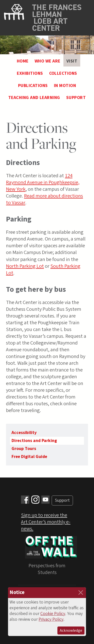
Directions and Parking (34, 441)
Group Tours (24, 449)
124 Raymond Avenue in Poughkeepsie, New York (43, 182)
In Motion (65, 86)
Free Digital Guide (29, 457)
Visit (72, 61)
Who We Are (48, 61)
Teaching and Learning (34, 98)
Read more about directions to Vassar (44, 199)
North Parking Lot (25, 266)
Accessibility (24, 433)
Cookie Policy (53, 614)
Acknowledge (71, 630)
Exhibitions (30, 73)
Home (23, 61)
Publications (33, 86)
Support (76, 98)
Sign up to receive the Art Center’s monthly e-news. (46, 522)
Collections (63, 73)
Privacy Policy (51, 619)
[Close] (81, 592)
